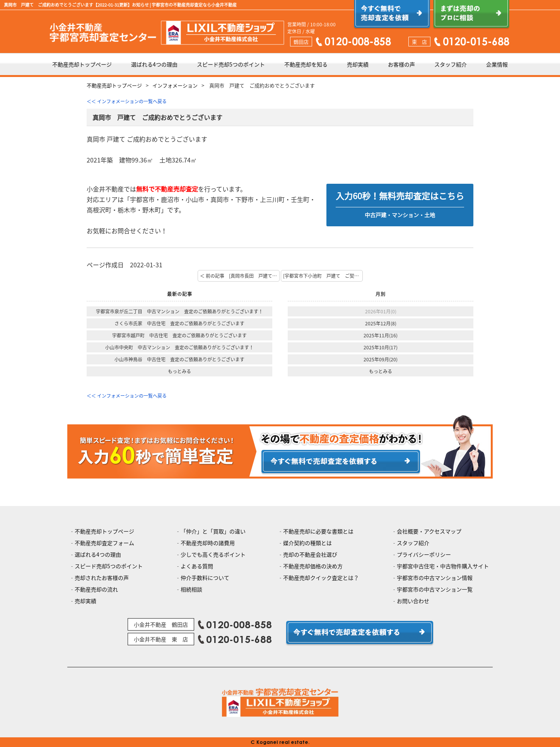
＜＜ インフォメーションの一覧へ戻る (127, 101)
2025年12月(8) (381, 323)
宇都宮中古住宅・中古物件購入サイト (443, 566)
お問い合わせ (413, 601)
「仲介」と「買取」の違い (213, 531)
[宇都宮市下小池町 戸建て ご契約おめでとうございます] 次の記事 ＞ (323, 276)
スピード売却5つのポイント (231, 64)
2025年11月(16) (381, 335)
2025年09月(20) (381, 359)
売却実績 (358, 64)
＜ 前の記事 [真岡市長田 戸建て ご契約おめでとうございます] (240, 276)
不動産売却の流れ (96, 589)
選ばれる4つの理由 (154, 64)
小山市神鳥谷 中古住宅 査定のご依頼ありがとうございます (179, 359)
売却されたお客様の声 (102, 578)
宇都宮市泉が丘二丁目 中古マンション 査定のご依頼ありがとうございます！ (179, 311)
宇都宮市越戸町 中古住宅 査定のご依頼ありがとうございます (179, 335)
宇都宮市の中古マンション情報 (435, 578)
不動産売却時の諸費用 (208, 543)
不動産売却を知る (306, 64)
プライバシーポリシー (424, 554)
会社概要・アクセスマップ (429, 531)
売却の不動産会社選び (310, 554)
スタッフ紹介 (451, 64)
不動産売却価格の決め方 (313, 566)
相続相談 (191, 589)
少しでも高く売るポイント (213, 554)
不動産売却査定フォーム (104, 543)
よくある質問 (197, 566)
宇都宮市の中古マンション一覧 (435, 589)
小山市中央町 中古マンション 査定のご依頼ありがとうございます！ (179, 347)
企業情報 (497, 64)
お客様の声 (401, 64)
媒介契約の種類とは (307, 543)
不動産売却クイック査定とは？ (321, 578)
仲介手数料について (205, 578)
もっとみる (179, 371)
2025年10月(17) (381, 347)
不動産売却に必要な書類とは (318, 531)
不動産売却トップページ (82, 64)
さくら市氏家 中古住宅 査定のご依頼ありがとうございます (179, 323)
